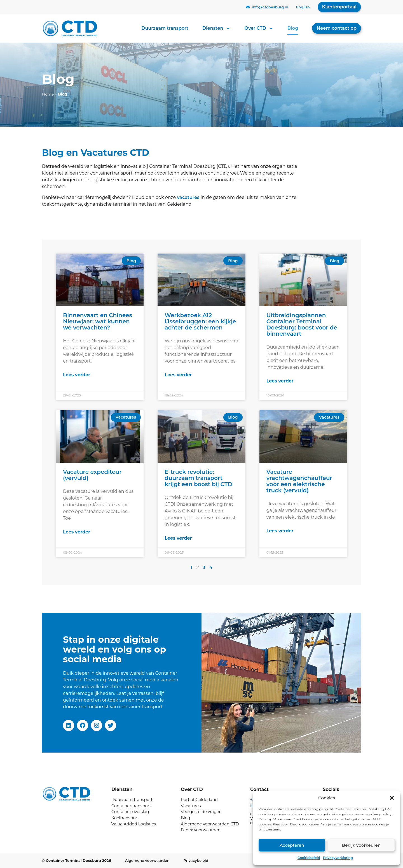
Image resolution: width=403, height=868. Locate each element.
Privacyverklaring (338, 858)
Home (48, 94)
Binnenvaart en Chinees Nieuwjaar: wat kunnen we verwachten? (98, 321)
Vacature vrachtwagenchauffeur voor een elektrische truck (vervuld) (299, 481)
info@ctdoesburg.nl (270, 7)
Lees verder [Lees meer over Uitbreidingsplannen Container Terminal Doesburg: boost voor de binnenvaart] (280, 381)
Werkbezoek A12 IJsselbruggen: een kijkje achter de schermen (200, 321)
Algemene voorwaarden (147, 861)
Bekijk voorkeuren (361, 845)
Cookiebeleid (309, 858)
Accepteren (292, 845)
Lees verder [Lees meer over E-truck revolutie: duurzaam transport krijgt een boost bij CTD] (178, 538)
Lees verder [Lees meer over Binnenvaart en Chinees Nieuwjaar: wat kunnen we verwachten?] (77, 375)
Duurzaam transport (165, 28)
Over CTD (259, 28)
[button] (392, 798)
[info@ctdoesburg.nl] (248, 7)
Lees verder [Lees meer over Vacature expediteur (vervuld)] (77, 532)
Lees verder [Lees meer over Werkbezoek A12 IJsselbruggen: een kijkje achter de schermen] (178, 375)
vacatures (188, 197)
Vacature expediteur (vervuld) (92, 475)
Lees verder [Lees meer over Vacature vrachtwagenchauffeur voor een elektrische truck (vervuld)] (280, 531)
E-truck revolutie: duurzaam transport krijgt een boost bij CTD (198, 478)
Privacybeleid (196, 861)
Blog (293, 28)
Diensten (216, 28)
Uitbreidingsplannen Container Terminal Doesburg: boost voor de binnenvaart (302, 324)
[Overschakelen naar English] (303, 7)
